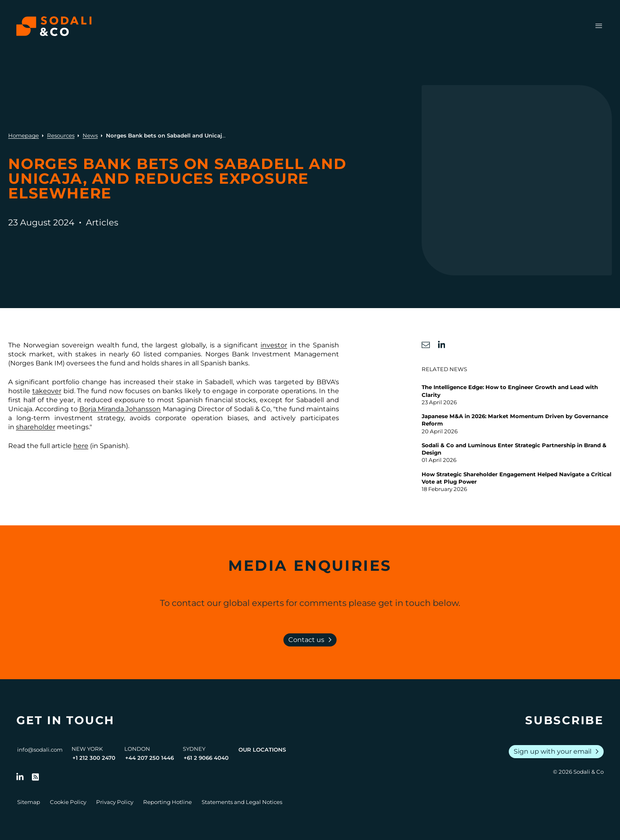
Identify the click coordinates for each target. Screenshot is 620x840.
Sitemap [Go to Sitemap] (29, 802)
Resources (61, 135)
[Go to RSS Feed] (36, 777)
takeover (47, 391)
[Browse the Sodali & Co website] (54, 26)
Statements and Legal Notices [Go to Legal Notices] (242, 802)
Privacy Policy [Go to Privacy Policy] (115, 802)
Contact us (312, 640)
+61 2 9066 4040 (206, 758)
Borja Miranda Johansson (120, 409)
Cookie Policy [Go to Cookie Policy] (68, 802)
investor (274, 345)
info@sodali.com (40, 750)
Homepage (24, 135)
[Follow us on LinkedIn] (20, 777)
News (90, 135)
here (81, 446)
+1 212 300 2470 (94, 758)
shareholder (36, 427)
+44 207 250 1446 (149, 758)
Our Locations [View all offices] (262, 750)
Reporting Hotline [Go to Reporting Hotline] (167, 802)
